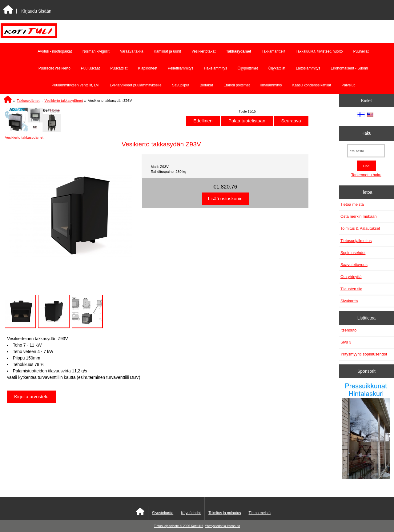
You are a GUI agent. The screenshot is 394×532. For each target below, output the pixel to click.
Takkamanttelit (273, 51)
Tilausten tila (351, 289)
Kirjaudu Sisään (36, 11)
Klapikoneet (148, 68)
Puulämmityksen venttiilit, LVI (76, 85)
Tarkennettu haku (366, 175)
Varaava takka (132, 51)
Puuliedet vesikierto (54, 68)
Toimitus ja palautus (225, 513)
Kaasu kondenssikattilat (312, 85)
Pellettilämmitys (181, 68)
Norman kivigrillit (96, 51)
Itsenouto (348, 330)
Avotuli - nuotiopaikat (55, 51)
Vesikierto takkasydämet (64, 100)
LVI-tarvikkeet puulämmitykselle (136, 85)
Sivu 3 (346, 342)
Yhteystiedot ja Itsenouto (223, 526)
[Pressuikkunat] (366, 432)
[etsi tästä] (366, 151)
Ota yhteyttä (351, 277)
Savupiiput (181, 85)
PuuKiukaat (90, 68)
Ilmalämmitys (271, 85)
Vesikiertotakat (203, 51)
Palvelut (348, 85)
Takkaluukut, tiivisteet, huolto (319, 51)
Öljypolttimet (248, 68)
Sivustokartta (163, 513)
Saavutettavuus (354, 265)
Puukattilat (119, 68)
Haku (366, 133)
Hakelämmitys (215, 68)
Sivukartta (349, 301)
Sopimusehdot (353, 253)
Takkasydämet (28, 100)
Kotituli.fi (197, 526)
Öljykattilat (277, 68)
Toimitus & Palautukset (360, 228)
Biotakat (206, 85)
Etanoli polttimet (237, 85)
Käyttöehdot (191, 513)
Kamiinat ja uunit (167, 51)
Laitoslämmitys (308, 68)
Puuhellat (361, 51)
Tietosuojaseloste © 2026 (172, 526)
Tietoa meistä (352, 204)
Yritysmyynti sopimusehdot (364, 354)
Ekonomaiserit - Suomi (349, 68)
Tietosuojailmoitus (356, 241)
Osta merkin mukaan (359, 216)
